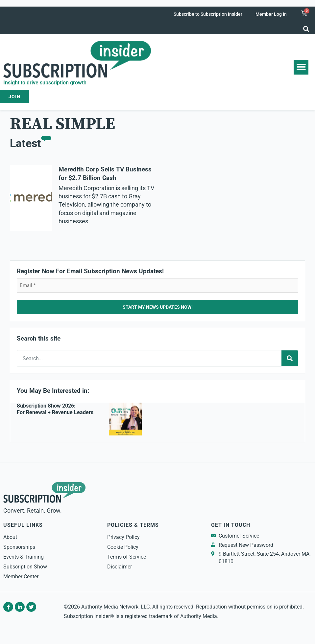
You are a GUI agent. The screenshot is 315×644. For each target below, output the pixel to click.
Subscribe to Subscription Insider (208, 14)
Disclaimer (120, 567)
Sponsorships (19, 547)
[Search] (290, 358)
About (10, 537)
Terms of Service (127, 557)
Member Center (21, 577)
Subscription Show (25, 567)
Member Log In (271, 14)
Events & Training (24, 557)
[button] (306, 29)
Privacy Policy (123, 537)
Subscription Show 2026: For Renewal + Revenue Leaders (55, 409)
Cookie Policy (123, 547)
